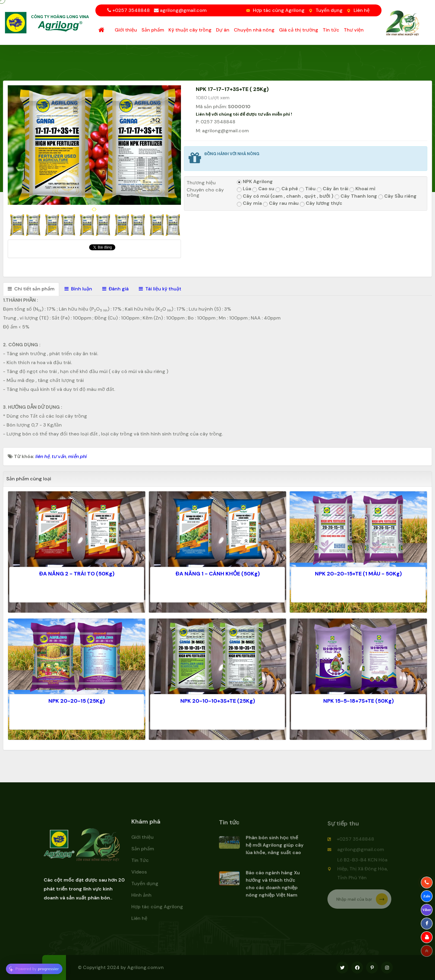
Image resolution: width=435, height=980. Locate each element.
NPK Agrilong (255, 182)
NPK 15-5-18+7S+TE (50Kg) (358, 701)
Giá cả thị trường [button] (299, 30)
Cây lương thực (321, 203)
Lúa (244, 189)
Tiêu (307, 189)
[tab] (31, 289)
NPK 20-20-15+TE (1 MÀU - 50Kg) (358, 574)
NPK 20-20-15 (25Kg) (77, 701)
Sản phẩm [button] (153, 30)
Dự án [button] (223, 30)
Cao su (263, 189)
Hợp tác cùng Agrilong (279, 10)
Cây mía (249, 203)
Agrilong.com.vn (145, 967)
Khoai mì (362, 189)
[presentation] (93, 209)
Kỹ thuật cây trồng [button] (190, 30)
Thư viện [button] (354, 30)
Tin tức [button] (331, 30)
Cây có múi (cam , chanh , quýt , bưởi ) (285, 196)
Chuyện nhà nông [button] (254, 30)
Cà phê (287, 189)
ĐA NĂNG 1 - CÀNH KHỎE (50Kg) (218, 574)
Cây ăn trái (332, 189)
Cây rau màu (281, 203)
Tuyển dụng (329, 10)
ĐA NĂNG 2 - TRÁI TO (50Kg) (77, 574)
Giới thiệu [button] (126, 30)
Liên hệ (362, 10)
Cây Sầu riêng (397, 196)
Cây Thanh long (356, 196)
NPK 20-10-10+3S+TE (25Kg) (218, 701)
